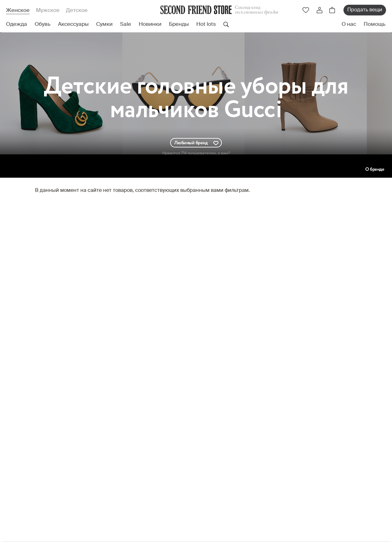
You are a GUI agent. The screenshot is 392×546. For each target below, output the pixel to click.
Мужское (48, 11)
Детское (77, 11)
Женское (18, 11)
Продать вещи (365, 10)
